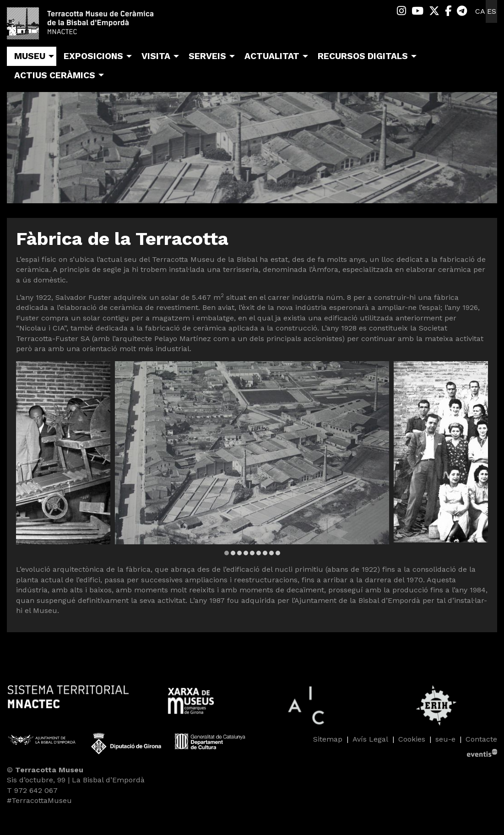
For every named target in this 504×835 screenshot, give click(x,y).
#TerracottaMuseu (39, 800)
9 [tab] (278, 553)
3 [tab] (239, 553)
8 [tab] (271, 553)
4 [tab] (246, 553)
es (492, 11)
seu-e (445, 739)
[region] (252, 459)
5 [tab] (252, 553)
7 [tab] (265, 553)
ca (480, 11)
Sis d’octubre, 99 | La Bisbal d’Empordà (76, 780)
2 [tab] (233, 553)
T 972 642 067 (32, 790)
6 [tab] (259, 553)
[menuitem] (401, 11)
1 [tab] (227, 553)
